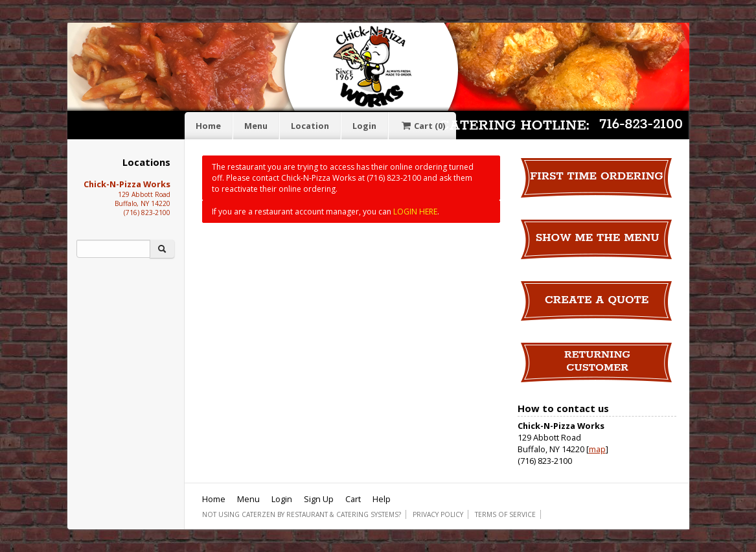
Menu (256, 126)
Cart (422, 126)
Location (310, 126)
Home (208, 126)
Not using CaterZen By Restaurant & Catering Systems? (302, 514)
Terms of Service (505, 514)
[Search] (113, 249)
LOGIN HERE (415, 212)
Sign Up (319, 499)
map (597, 449)
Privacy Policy (438, 514)
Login (364, 126)
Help (382, 499)
